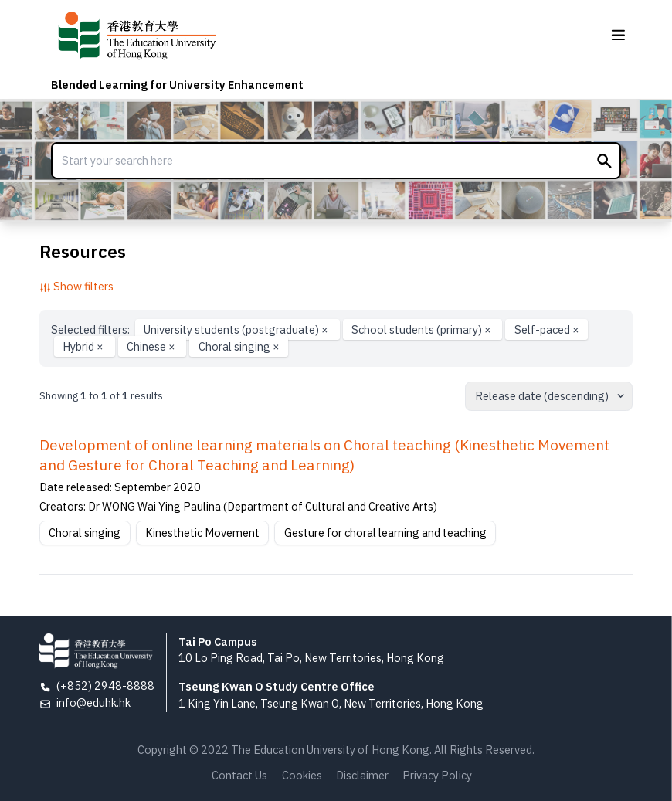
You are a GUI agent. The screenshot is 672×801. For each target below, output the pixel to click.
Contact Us (239, 775)
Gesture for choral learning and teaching (385, 533)
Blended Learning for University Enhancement (177, 85)
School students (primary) (423, 329)
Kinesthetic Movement (202, 533)
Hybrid (84, 346)
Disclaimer (362, 775)
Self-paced (547, 329)
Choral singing (239, 346)
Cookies (302, 775)
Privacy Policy (437, 775)
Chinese (152, 346)
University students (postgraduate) (237, 329)
